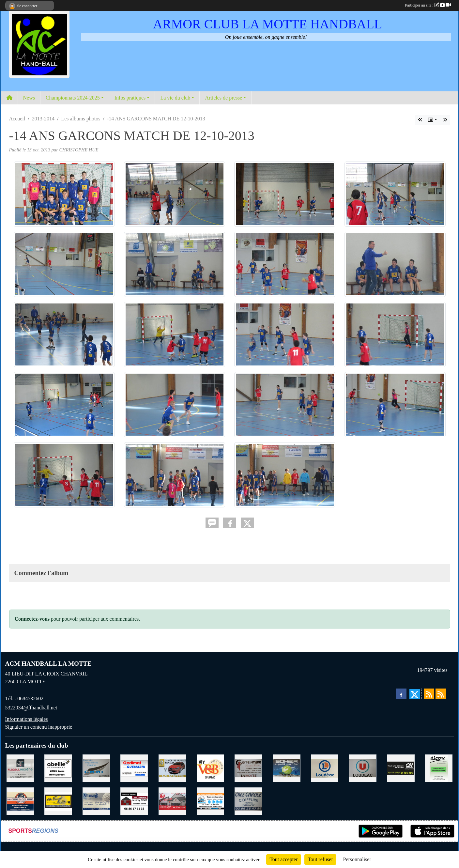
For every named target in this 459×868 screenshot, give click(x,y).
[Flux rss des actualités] (429, 694)
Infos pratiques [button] (130, 98)
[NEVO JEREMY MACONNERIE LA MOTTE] (134, 801)
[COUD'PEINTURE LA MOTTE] (248, 768)
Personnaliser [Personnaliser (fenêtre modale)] (357, 859)
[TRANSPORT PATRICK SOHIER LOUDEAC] (287, 768)
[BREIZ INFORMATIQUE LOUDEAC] (211, 801)
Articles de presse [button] (223, 98)
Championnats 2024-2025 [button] (73, 98)
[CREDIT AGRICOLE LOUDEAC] (401, 768)
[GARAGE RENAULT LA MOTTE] (172, 768)
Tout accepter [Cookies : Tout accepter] (283, 859)
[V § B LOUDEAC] (211, 768)
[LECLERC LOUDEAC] (325, 768)
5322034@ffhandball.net (31, 708)
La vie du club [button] (175, 98)
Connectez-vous (32, 619)
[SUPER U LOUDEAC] (363, 768)
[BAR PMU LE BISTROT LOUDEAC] (172, 801)
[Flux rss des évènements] (441, 694)
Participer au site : (428, 5)
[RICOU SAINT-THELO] (439, 768)
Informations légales (27, 719)
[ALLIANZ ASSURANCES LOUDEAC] (96, 801)
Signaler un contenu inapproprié (39, 727)
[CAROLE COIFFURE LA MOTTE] (248, 801)
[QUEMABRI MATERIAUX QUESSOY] (134, 768)
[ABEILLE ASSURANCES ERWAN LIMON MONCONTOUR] (58, 768)
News (29, 98)
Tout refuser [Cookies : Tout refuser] (320, 859)
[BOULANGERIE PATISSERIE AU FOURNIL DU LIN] (58, 801)
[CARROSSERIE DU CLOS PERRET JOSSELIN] (20, 801)
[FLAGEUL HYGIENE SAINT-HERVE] (20, 768)
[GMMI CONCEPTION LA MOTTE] (96, 768)
